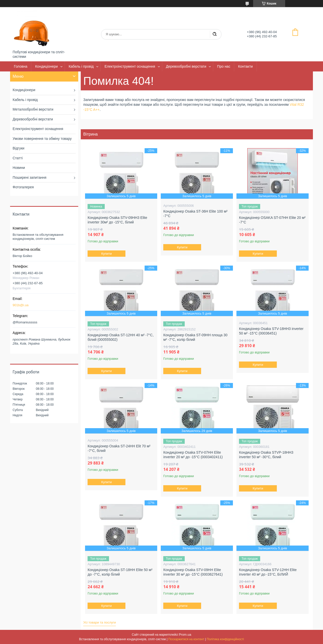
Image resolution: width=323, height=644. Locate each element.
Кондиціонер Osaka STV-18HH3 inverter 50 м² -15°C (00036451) (271, 331)
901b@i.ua (21, 305)
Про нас (224, 66)
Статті (18, 158)
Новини (19, 168)
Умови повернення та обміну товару (42, 139)
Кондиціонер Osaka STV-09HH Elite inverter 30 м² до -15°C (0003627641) (193, 572)
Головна (21, 66)
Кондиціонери (46, 66)
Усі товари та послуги (100, 622)
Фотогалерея (23, 187)
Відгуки (19, 148)
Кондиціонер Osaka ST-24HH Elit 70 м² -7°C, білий (119, 448)
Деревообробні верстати (186, 66)
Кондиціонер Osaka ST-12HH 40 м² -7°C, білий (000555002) (120, 337)
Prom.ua (185, 635)
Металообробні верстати (33, 109)
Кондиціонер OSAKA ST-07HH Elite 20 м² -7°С (272, 220)
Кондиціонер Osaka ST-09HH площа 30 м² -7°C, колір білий (195, 337)
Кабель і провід (81, 66)
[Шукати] (214, 34)
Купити (107, 254)
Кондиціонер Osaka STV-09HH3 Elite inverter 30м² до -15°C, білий (117, 220)
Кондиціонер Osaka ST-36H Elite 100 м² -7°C (195, 214)
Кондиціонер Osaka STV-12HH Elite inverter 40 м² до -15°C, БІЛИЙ (268, 572)
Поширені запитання (30, 177)
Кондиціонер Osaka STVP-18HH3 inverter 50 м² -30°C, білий (266, 455)
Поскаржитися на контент (186, 639)
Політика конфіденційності (225, 639)
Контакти (245, 66)
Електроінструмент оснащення (130, 66)
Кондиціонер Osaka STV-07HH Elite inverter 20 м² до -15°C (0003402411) (193, 455)
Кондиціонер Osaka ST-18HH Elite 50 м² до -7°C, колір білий (120, 572)
